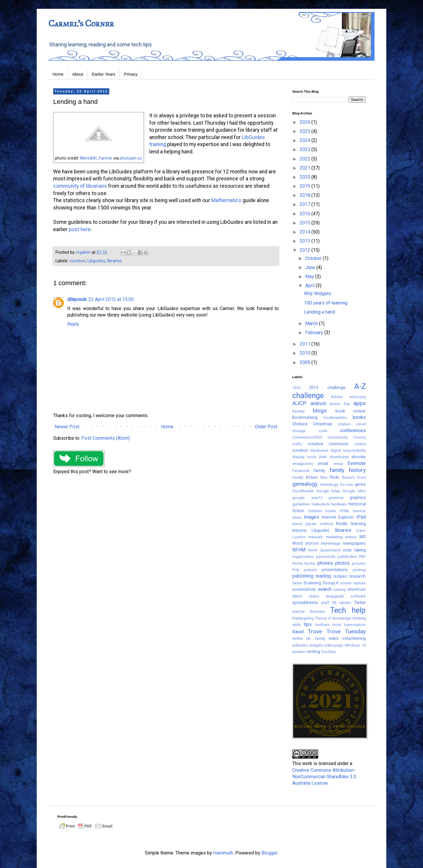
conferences (353, 430)
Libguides (96, 261)
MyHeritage (331, 543)
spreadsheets (305, 603)
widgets (316, 645)
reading (323, 576)
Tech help (348, 610)
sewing (340, 589)
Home (58, 74)
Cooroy (360, 437)
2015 (305, 223)
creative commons (328, 444)
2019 (305, 186)
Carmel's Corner (81, 23)
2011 (305, 344)
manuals (316, 537)
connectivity (338, 437)
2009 (305, 362)
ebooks (359, 457)
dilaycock (77, 299)
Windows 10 (355, 645)
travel (298, 632)
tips (308, 624)
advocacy (357, 397)
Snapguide (335, 596)
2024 (305, 140)
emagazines (303, 464)
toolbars (322, 625)
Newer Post (67, 427)
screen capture (353, 583)
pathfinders (347, 557)
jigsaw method (319, 524)
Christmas (323, 424)
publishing (303, 576)
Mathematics (226, 200)
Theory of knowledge (333, 618)
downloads (339, 457)
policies (310, 570)
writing (314, 652)
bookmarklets (335, 418)
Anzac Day (340, 404)
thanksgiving (303, 618)
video (334, 638)
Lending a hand (319, 312)
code (323, 431)
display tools (304, 457)
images (311, 517)
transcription (355, 625)
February (315, 333)
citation (344, 424)
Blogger (269, 853)
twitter (298, 638)
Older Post (266, 427)
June (311, 267)
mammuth (223, 853)
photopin (128, 158)
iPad (361, 517)
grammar (336, 498)
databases (319, 450)
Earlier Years (104, 74)
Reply (73, 324)
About (78, 74)
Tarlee (360, 603)
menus (351, 537)
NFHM (299, 550)
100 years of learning (326, 303)
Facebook (301, 471)
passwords (326, 557)
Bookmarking (305, 418)
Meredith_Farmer (96, 158)
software (358, 596)
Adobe (337, 397)
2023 (305, 149)
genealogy (305, 484)
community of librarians (80, 186)
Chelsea (300, 424)
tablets (345, 603)
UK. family (316, 638)
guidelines (301, 504)
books (359, 417)
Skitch (297, 596)
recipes (340, 576)
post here (80, 229)
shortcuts (357, 589)
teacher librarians (309, 611)
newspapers (354, 543)
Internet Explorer (338, 517)
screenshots (304, 589)
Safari (297, 583)
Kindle (342, 524)
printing (359, 570)
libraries (115, 261)
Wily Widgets (318, 293)
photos (342, 563)
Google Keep (328, 491)
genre (360, 484)
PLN (296, 570)
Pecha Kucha (304, 563)
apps (360, 403)
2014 (305, 232)
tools (337, 625)
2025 (305, 131)
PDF (362, 557)
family (319, 471)
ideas (297, 517)
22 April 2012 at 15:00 (111, 299)
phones (325, 563)
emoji (338, 464)
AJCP (299, 403)
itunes (297, 524)
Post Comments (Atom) (106, 438)
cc (140, 158)
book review (351, 411)
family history (348, 470)
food (361, 477)
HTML (345, 511)
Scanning (312, 583)
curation (78, 261)
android (318, 403)
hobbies (315, 511)
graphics (358, 498)
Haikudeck (320, 504)
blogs (320, 411)
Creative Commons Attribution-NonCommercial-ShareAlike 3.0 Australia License (324, 777)
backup (299, 411)
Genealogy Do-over (336, 484)
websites (300, 645)
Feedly (298, 477)
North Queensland (324, 550)
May (310, 276)
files (324, 477)
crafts (297, 444)
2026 (305, 122)
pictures (359, 563)
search (325, 589)
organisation (303, 557)
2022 (305, 159)
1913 (296, 388)
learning (358, 524)
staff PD (329, 603)
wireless (299, 652)
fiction (312, 477)
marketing (334, 537)
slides (314, 596)
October (314, 258)
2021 (305, 168)
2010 (305, 353)
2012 (305, 250)
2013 (305, 241)
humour (359, 511)
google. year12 (307, 498)
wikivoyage (334, 645)
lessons (299, 531)
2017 (305, 204)
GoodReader (303, 491)
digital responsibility (348, 450)
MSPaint (312, 543)
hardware (339, 504)
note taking (354, 550)
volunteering (354, 638)
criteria (360, 444)
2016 (305, 214)
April (310, 286)
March (312, 323)
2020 (305, 177)
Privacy (131, 74)
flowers (348, 477)
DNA (323, 457)
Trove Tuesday (346, 631)
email (323, 464)
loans (361, 531)
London (299, 537)
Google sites (354, 491)
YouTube (328, 652)
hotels (331, 511)
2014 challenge (327, 388)
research (357, 576)
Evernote (357, 463)
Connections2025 (307, 437)
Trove (315, 631)
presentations (335, 570)
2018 (305, 195)
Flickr (334, 477)
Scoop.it (330, 583)
